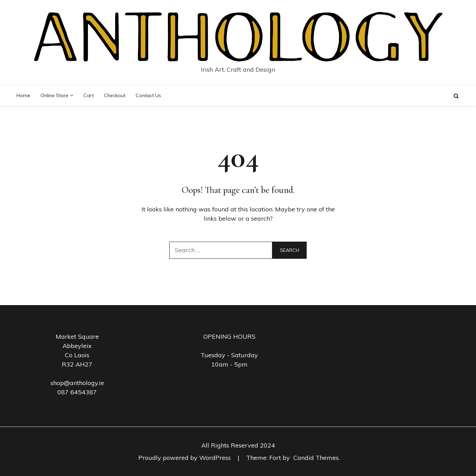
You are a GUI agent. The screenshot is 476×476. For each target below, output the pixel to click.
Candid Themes (316, 458)
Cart (89, 95)
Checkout (115, 95)
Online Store (54, 95)
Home (23, 95)
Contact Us (148, 95)
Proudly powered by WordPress (185, 458)
